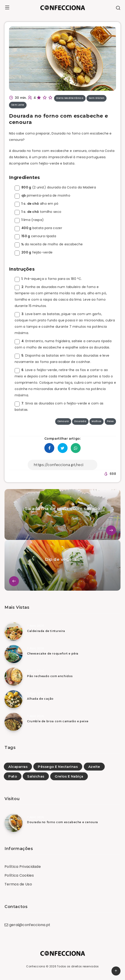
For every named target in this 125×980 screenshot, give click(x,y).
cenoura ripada (35, 236)
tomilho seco (38, 212)
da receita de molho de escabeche (49, 244)
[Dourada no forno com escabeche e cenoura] (14, 823)
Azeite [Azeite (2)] (94, 767)
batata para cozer (38, 228)
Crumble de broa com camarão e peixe (58, 721)
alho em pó (37, 204)
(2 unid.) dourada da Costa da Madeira (55, 187)
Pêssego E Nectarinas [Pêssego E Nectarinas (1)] (58, 767)
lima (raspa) (29, 220)
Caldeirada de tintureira (46, 631)
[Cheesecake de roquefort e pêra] (14, 654)
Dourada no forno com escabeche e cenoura (62, 822)
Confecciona (36, 966)
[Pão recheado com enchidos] (14, 677)
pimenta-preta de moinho (42, 195)
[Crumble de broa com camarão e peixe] (14, 722)
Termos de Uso (18, 884)
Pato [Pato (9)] (13, 776)
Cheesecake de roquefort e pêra (53, 654)
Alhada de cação (40, 699)
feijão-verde (34, 252)
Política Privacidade (23, 867)
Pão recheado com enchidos (50, 676)
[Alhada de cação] (14, 699)
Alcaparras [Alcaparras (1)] (18, 767)
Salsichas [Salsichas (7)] (36, 776)
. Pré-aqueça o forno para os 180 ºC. (48, 279)
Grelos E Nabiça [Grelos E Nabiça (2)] (69, 776)
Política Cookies (19, 875)
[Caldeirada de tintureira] (14, 632)
